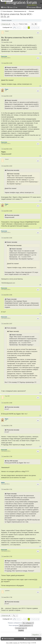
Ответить (5, 24)
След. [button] (38, 28)
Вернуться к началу (40, 53)
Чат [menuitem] (16, 7)
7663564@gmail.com (8, 283)
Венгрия (32, 11)
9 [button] (36, 28)
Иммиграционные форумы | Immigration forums (21, 11)
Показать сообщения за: (21, 623)
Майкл (3, 483)
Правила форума (7, 20)
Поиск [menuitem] (11, 7)
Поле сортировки (21, 626)
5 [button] (26, 28)
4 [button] (24, 28)
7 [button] (31, 28)
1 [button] (20, 28)
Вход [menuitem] (39, 7)
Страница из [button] (14, 28)
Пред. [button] (18, 28)
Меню (5, 7)
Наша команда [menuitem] (30, 639)
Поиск (33, 24)
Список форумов (7, 11)
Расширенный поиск (36, 24)
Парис (7, 89)
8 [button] (34, 28)
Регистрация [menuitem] (32, 7)
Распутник (4, 56)
